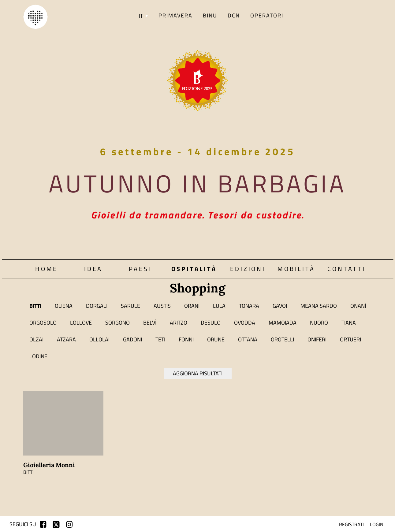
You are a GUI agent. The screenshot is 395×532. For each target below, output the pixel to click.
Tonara (249, 306)
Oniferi (317, 339)
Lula (219, 306)
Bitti (35, 306)
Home (47, 269)
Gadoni (132, 339)
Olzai (36, 339)
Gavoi (280, 306)
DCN (234, 15)
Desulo (211, 323)
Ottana (248, 339)
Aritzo (179, 323)
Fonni (186, 339)
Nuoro (319, 323)
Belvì (150, 323)
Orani (192, 306)
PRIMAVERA (175, 15)
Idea (93, 269)
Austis (162, 306)
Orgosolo (43, 323)
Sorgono (117, 323)
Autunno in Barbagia (197, 183)
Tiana (349, 323)
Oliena (64, 306)
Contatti (346, 269)
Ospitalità (194, 269)
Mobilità (296, 269)
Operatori (267, 15)
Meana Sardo (319, 306)
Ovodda (245, 323)
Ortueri (350, 339)
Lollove (81, 323)
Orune (216, 339)
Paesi (140, 269)
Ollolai (99, 339)
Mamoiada (283, 323)
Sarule (130, 306)
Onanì (358, 306)
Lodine (38, 356)
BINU (210, 15)
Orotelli (282, 339)
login (377, 524)
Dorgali (97, 306)
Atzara (66, 339)
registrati (351, 524)
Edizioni (248, 269)
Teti (160, 339)
